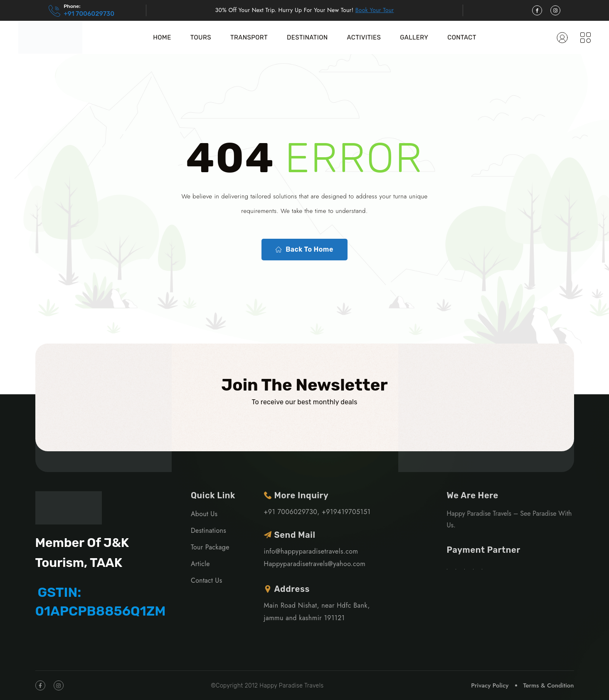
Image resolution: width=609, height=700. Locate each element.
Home (162, 37)
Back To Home (304, 250)
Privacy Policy (490, 685)
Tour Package (210, 547)
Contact (462, 37)
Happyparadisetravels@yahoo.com (315, 564)
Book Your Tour (375, 10)
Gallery (414, 37)
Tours (201, 37)
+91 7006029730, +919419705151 (317, 512)
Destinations (208, 531)
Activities (364, 37)
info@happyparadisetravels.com (311, 551)
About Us (204, 514)
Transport (249, 37)
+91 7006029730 (89, 14)
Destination (307, 37)
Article (200, 564)
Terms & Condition (548, 685)
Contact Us (207, 580)
